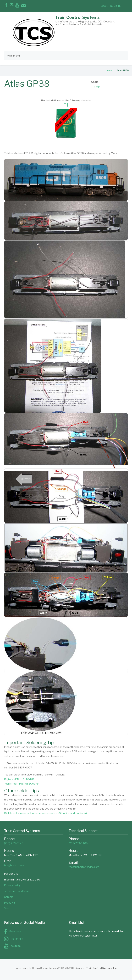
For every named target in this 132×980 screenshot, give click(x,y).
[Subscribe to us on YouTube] (17, 6)
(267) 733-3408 (78, 843)
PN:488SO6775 (29, 784)
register (116, 6)
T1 (66, 105)
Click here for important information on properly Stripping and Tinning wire (47, 813)
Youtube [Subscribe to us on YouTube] (16, 946)
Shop (7, 908)
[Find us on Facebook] (6, 6)
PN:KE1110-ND (25, 779)
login (105, 6)
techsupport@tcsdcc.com (84, 867)
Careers (9, 897)
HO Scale (95, 87)
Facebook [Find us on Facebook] (15, 932)
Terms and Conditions (17, 891)
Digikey (9, 779)
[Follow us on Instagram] (12, 6)
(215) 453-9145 (14, 843)
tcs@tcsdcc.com (14, 865)
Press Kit (10, 903)
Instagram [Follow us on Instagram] (17, 939)
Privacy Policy (12, 885)
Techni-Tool (11, 784)
